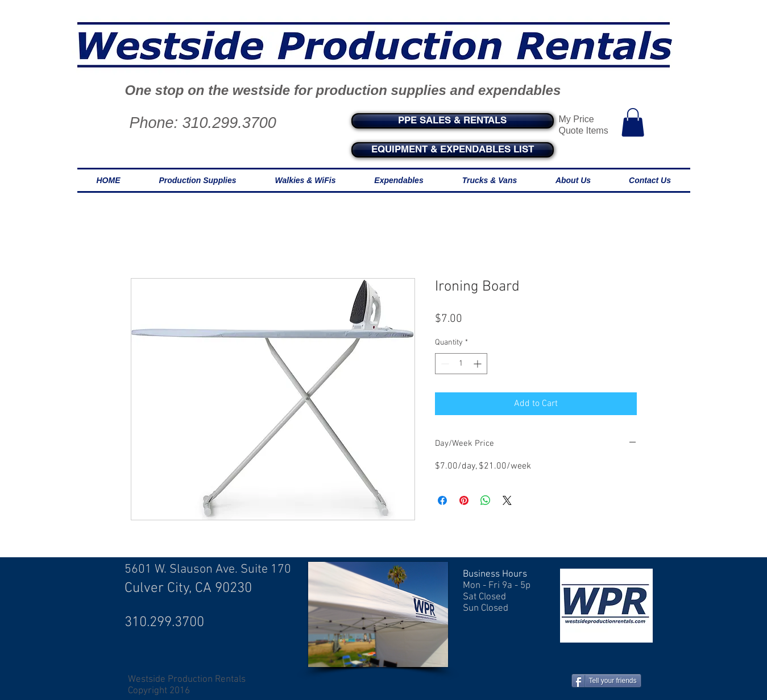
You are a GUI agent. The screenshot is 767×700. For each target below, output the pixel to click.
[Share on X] (507, 500)
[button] (633, 122)
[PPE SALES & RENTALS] (453, 121)
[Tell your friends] (606, 681)
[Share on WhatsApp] (486, 500)
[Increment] (478, 364)
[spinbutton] (461, 364)
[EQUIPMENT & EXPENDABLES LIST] (453, 150)
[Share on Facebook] (442, 500)
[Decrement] (444, 364)
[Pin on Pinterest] (464, 500)
